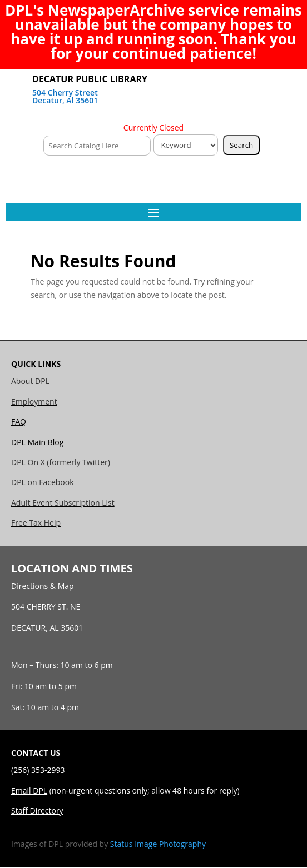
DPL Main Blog (37, 442)
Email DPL (29, 790)
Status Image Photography (158, 844)
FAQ (19, 421)
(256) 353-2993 (38, 770)
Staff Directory (37, 810)
